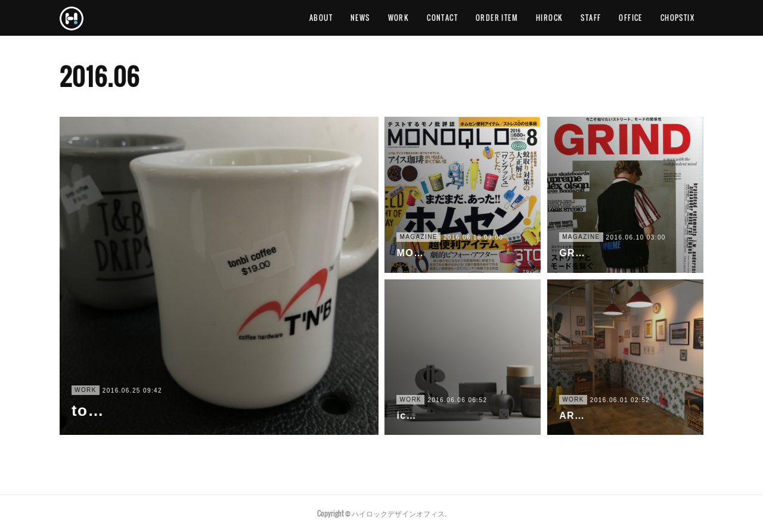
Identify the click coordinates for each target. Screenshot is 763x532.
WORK (399, 18)
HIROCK (549, 18)
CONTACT (442, 18)
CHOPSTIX (677, 18)
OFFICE (630, 18)
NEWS (360, 18)
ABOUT (321, 18)
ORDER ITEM (497, 18)
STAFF (591, 18)
